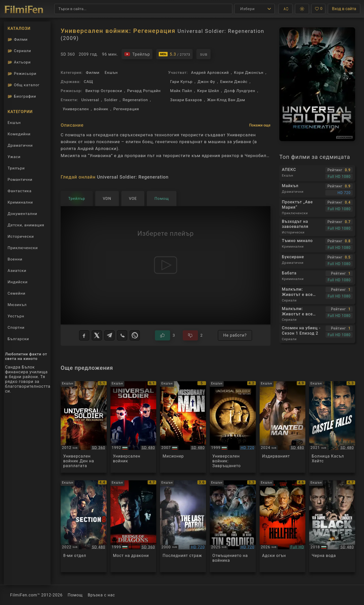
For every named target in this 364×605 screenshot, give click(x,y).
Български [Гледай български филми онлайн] (18, 339)
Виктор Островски (104, 91)
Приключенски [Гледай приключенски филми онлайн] (23, 248)
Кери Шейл (208, 91)
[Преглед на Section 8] (84, 526)
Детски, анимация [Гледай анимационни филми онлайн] (26, 225)
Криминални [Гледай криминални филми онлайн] (20, 202)
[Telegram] (109, 335)
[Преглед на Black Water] (332, 526)
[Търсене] (143, 9)
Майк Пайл (181, 91)
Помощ (75, 595)
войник (101, 109)
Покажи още (260, 125)
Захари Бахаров (186, 100)
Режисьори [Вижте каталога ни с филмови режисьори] (22, 74)
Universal (90, 100)
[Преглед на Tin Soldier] (233, 526)
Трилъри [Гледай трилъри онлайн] (16, 169)
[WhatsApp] (135, 335)
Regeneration (135, 100)
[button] (286, 9)
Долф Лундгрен (240, 91)
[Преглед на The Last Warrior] (183, 526)
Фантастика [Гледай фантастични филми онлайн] (20, 191)
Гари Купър (181, 82)
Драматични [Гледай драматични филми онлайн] (20, 145)
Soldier (111, 100)
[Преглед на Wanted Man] (283, 427)
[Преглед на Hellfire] (283, 526)
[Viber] (122, 335)
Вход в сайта (344, 9)
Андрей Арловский (210, 73)
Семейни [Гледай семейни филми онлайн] (17, 293)
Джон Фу (206, 82)
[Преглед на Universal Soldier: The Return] (233, 427)
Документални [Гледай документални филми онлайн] (22, 214)
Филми (93, 73)
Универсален (76, 109)
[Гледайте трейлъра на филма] (137, 54)
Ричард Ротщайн (144, 91)
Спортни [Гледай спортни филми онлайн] (16, 328)
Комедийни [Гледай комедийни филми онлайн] (19, 134)
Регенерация (126, 109)
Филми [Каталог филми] (18, 39)
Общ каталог (24, 85)
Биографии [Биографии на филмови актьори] (22, 96)
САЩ (88, 82)
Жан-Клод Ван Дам (226, 100)
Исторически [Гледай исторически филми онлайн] (21, 236)
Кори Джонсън (249, 73)
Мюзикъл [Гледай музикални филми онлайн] (17, 305)
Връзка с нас (101, 595)
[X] (97, 335)
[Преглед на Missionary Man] (183, 427)
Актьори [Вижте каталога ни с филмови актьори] (19, 62)
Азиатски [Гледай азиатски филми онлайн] (17, 271)
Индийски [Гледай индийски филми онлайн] (18, 282)
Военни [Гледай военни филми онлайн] (15, 259)
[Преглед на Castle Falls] (332, 427)
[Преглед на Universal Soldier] (133, 427)
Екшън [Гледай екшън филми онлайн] (14, 123)
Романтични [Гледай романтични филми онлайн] (20, 180)
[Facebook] (84, 335)
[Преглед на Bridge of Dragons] (133, 526)
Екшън (111, 73)
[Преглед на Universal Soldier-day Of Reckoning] (84, 427)
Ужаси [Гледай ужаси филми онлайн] (14, 157)
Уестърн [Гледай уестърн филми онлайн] (16, 316)
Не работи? (235, 335)
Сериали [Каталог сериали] (19, 51)
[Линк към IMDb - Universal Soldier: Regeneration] (174, 54)
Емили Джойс (234, 82)
